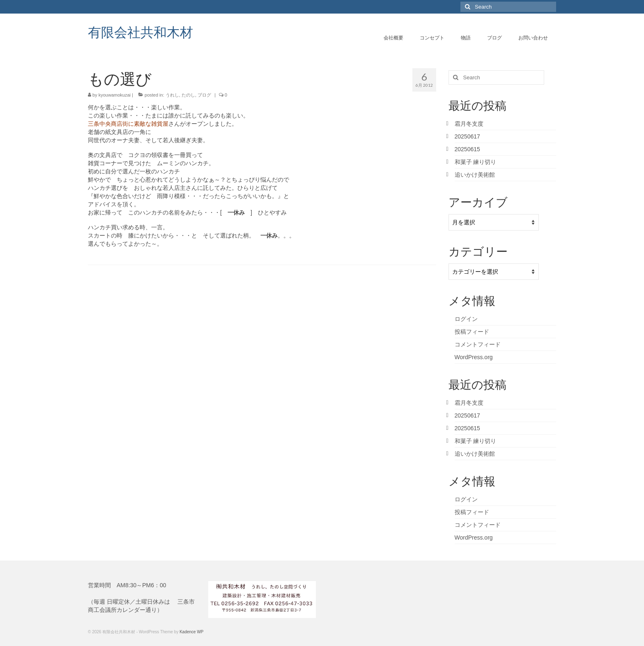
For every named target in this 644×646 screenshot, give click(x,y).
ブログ (204, 95)
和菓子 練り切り (476, 162)
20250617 (467, 136)
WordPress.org (474, 357)
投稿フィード (472, 332)
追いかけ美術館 (475, 175)
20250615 (467, 149)
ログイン (466, 319)
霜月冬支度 (469, 124)
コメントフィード (478, 344)
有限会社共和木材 (140, 32)
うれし (172, 95)
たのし (188, 95)
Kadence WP (191, 632)
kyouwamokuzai (115, 95)
